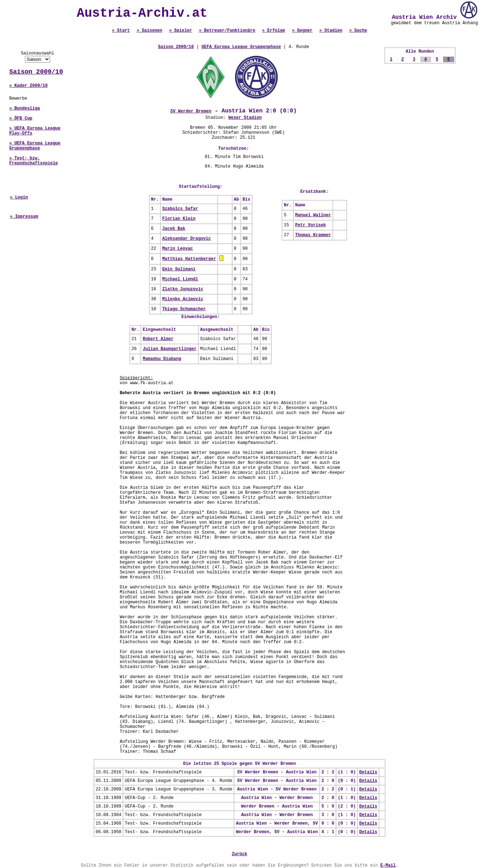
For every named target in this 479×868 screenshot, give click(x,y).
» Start (121, 31)
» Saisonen (149, 31)
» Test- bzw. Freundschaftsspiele (34, 161)
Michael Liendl (180, 279)
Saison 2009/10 (36, 72)
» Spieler (180, 31)
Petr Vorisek (310, 225)
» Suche (358, 31)
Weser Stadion (245, 118)
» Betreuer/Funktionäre (227, 31)
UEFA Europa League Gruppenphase (241, 47)
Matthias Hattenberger (189, 259)
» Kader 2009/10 (28, 86)
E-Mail (388, 866)
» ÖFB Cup (21, 118)
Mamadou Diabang (162, 359)
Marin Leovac (177, 249)
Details (368, 772)
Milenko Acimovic (183, 299)
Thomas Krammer (313, 235)
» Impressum (24, 217)
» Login (19, 197)
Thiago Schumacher (184, 309)
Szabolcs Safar (180, 209)
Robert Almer (158, 339)
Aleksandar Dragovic (187, 239)
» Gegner (302, 31)
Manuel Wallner (313, 215)
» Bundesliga (25, 108)
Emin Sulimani (179, 269)
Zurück (239, 854)
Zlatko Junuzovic (183, 289)
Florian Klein (179, 219)
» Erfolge (274, 31)
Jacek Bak (174, 229)
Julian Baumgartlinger (169, 349)
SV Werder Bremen (191, 111)
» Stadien (331, 31)
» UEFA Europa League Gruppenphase (35, 146)
